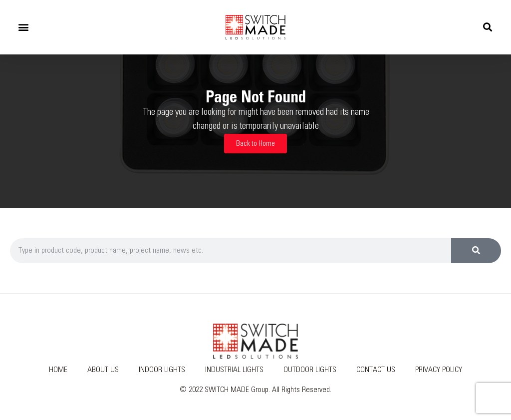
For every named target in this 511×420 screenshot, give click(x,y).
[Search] (476, 251)
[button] (23, 27)
